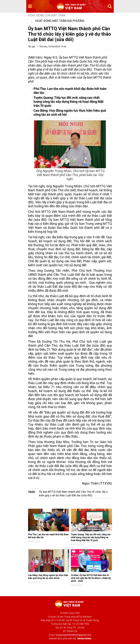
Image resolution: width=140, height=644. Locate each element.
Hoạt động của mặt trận (47, 15)
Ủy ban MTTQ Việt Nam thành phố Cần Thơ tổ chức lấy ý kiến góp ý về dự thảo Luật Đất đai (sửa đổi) (73, 494)
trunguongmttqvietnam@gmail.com (73, 635)
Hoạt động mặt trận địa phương (60, 21)
